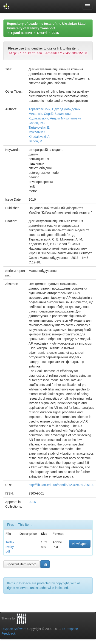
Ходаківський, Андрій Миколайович (55, 118)
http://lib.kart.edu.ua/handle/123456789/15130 (62, 485)
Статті (42, 33)
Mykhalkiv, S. (38, 132)
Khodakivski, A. (40, 137)
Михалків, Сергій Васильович (51, 114)
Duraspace (70, 629)
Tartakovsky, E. (40, 127)
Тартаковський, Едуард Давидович (55, 109)
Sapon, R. (36, 141)
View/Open (80, 544)
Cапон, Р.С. (37, 123)
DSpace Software (14, 629)
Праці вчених (22, 33)
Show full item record (21, 564)
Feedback (8, 633)
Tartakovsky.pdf (10, 547)
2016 (55, 33)
